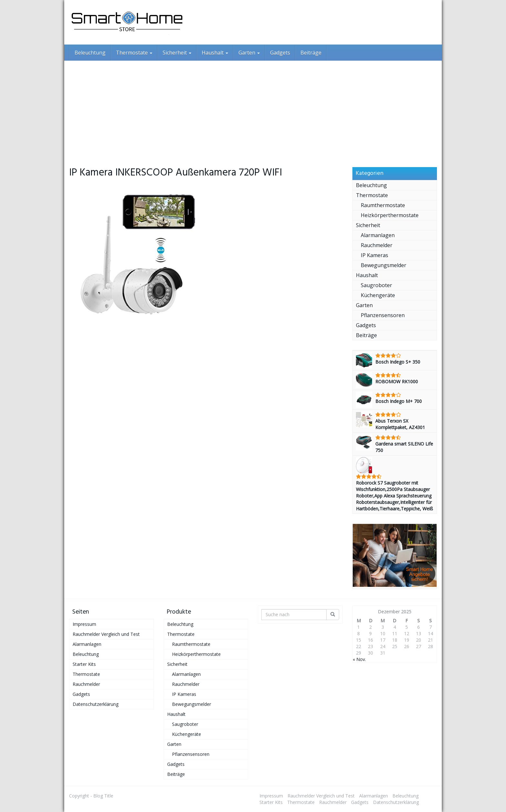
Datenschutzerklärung (96, 704)
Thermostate (134, 53)
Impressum (84, 624)
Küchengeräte (378, 295)
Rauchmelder (377, 245)
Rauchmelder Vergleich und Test (106, 634)
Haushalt (215, 53)
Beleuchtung (90, 53)
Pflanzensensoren (383, 315)
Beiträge (311, 53)
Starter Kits (84, 664)
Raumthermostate (383, 205)
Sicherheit (177, 53)
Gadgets (280, 53)
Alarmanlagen (378, 235)
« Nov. (359, 659)
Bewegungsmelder (384, 265)
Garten (249, 53)
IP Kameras (374, 255)
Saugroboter (376, 285)
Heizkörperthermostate (390, 215)
